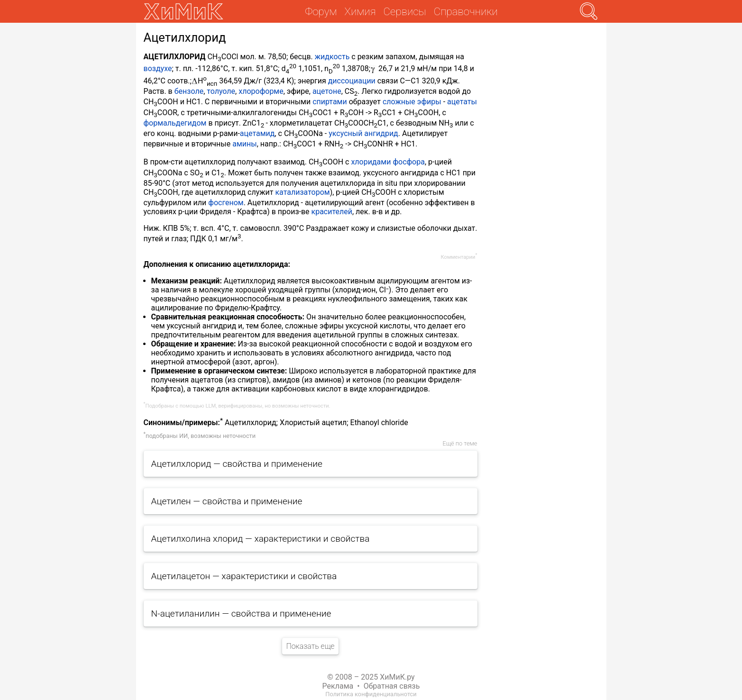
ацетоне (327, 91)
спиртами (330, 102)
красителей (332, 212)
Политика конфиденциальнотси (371, 694)
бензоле (189, 91)
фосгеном (226, 203)
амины (244, 144)
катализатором (302, 192)
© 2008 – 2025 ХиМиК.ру (371, 677)
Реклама (338, 686)
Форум (321, 11)
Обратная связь (392, 686)
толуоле (221, 91)
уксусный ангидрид (363, 133)
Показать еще (310, 646)
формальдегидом (175, 123)
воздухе (158, 69)
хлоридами (371, 162)
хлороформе (261, 91)
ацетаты (462, 102)
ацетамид (257, 133)
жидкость (332, 57)
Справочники (466, 11)
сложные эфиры (412, 102)
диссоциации (352, 81)
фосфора (409, 162)
